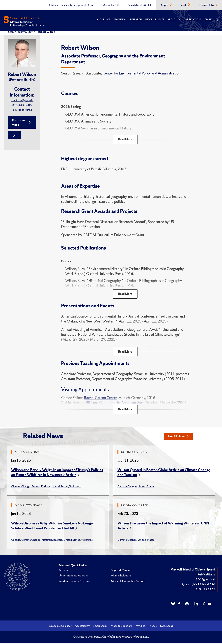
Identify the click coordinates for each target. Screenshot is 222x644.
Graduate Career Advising (74, 582)
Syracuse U (167, 627)
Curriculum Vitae (21, 123)
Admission (120, 20)
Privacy (153, 627)
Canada (16, 540)
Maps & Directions (122, 627)
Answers (64, 571)
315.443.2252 (205, 590)
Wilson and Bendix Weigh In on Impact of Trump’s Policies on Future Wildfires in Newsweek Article (57, 473)
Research (136, 20)
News (149, 20)
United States (60, 487)
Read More (125, 139)
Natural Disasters (52, 540)
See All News (179, 437)
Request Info (207, 5)
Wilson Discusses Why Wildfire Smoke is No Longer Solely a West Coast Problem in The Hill (53, 527)
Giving (208, 20)
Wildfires (75, 487)
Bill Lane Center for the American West (115, 403)
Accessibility (82, 627)
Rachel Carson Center (100, 398)
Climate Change (21, 487)
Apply (165, 5)
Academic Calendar (60, 627)
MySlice (140, 627)
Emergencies (100, 627)
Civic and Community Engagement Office (71, 5)
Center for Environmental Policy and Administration (141, 73)
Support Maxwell (122, 571)
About (172, 20)
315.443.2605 (22, 105)
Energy (36, 487)
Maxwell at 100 (111, 5)
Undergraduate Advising (74, 576)
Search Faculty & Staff (140, 5)
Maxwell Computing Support (129, 582)
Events (160, 20)
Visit (184, 5)
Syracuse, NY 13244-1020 (198, 585)
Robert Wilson (46, 32)
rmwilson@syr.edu (22, 100)
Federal (46, 487)
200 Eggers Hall (205, 580)
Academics (103, 20)
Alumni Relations (190, 20)
